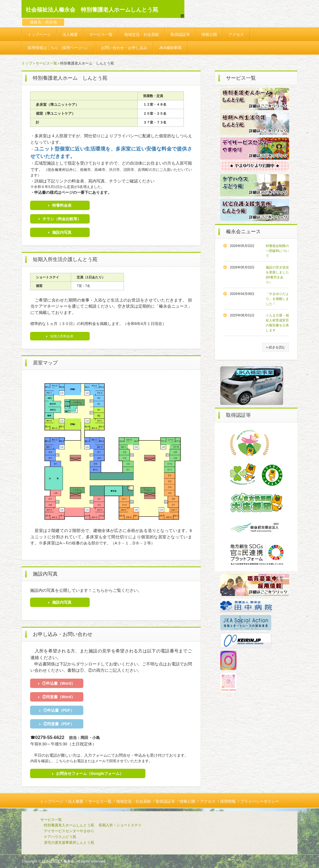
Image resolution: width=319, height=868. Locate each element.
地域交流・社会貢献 (142, 34)
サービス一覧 (101, 34)
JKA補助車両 (170, 48)
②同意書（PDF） (59, 724)
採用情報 (228, 801)
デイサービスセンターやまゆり (69, 831)
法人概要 (70, 34)
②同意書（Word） (59, 697)
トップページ (39, 34)
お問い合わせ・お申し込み (124, 48)
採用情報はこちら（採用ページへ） (59, 48)
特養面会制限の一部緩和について (277, 251)
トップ (27, 63)
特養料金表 (62, 205)
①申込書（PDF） (59, 710)
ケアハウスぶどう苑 (51, 837)
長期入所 (106, 825)
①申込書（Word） (59, 683)
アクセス (236, 34)
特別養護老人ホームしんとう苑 (69, 825)
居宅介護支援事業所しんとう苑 (60, 843)
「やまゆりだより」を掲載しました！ (277, 299)
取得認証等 (180, 34)
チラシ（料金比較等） (62, 219)
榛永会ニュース (243, 232)
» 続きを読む (276, 347)
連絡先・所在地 (43, 22)
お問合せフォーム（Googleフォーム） (90, 773)
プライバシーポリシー (260, 801)
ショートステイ (129, 825)
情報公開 (209, 34)
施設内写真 (62, 232)
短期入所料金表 (62, 336)
